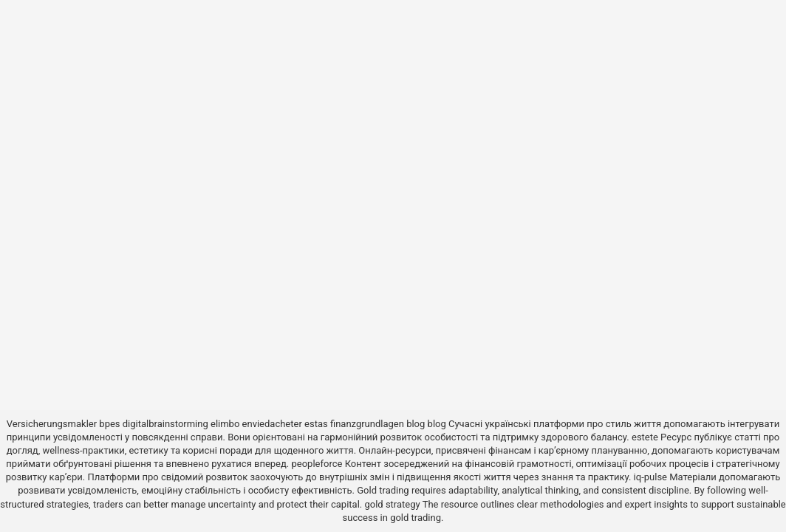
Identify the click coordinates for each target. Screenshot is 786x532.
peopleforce (317, 464)
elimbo (225, 424)
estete (645, 437)
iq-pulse (650, 477)
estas (316, 424)
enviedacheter (272, 424)
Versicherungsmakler (52, 424)
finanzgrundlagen (367, 424)
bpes (109, 424)
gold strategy (392, 504)
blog (416, 424)
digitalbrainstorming (165, 424)
